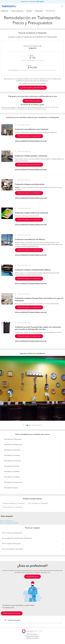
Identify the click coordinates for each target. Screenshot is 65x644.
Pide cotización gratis (32, 101)
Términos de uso (32, 634)
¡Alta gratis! (40, 2)
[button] (24, 425)
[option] (32, 388)
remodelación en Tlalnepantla (14, 503)
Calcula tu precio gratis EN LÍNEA (32, 88)
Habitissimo (4, 11)
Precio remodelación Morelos (9, 523)
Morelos (29, 11)
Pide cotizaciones (33, 641)
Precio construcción (17, 11)
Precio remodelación (6, 521)
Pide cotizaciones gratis (12, 613)
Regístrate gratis (32, 577)
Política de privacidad (32, 636)
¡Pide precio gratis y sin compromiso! (29, 136)
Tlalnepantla (39, 11)
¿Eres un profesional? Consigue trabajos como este (31, 141)
